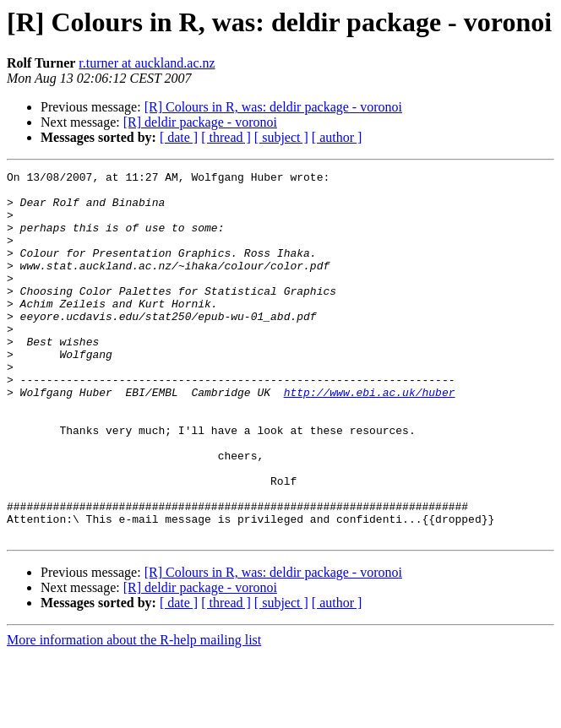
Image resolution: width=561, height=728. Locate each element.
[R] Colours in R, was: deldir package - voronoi (273, 107)
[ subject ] (281, 137)
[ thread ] (226, 137)
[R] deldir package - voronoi (200, 122)
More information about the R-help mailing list (134, 713)
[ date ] (179, 137)
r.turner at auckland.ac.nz (147, 63)
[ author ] (337, 137)
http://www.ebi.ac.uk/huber (370, 437)
